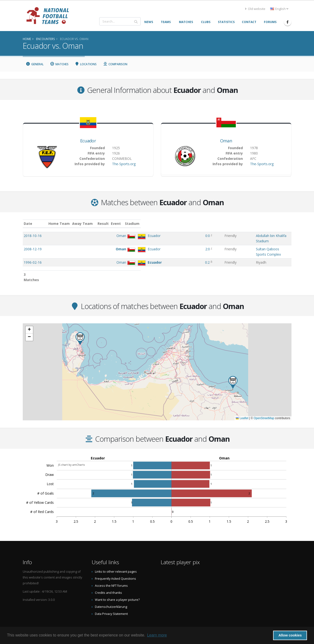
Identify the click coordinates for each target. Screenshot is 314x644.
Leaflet (242, 403)
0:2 (166, 253)
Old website (255, 9)
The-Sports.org (124, 164)
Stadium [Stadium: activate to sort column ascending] (210, 224)
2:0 (166, 244)
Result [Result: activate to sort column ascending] (167, 224)
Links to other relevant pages (116, 557)
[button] (233, 367)
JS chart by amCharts (71, 450)
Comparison (115, 64)
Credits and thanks (108, 578)
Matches (59, 64)
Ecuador (88, 141)
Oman (226, 141)
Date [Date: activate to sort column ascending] (28, 224)
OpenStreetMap (264, 403)
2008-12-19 (33, 244)
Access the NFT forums (111, 571)
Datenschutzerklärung (111, 592)
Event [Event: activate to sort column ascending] (184, 224)
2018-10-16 (33, 236)
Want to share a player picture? (117, 585)
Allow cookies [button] (290, 635)
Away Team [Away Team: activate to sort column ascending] (122, 224)
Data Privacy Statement (111, 599)
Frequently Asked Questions (115, 564)
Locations (86, 64)
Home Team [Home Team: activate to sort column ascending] (99, 224)
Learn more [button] (157, 635)
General (35, 64)
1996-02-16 (33, 253)
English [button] (279, 9)
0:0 (166, 236)
